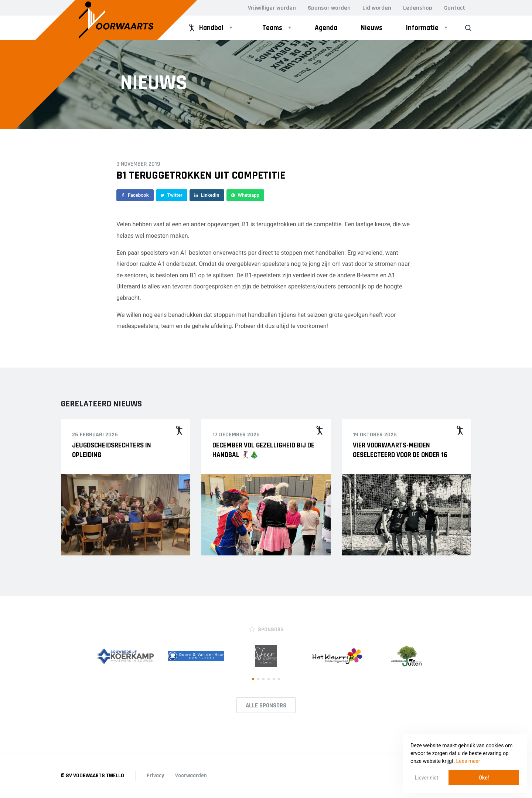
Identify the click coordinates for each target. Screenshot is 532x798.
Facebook (135, 195)
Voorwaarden (191, 776)
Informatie (422, 28)
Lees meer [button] (468, 761)
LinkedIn (207, 195)
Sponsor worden (329, 8)
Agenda (326, 28)
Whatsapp (245, 195)
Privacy (155, 776)
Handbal (205, 28)
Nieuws (372, 28)
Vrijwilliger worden (272, 8)
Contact (455, 8)
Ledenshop (418, 8)
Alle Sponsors (266, 706)
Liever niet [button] (427, 778)
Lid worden (377, 8)
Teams (272, 28)
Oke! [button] (484, 778)
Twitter (172, 195)
